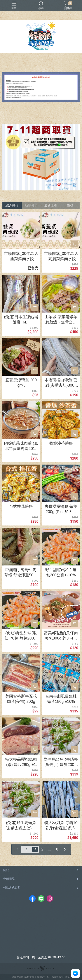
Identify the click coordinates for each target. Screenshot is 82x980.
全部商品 (9, 879)
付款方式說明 (12, 888)
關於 (6, 870)
